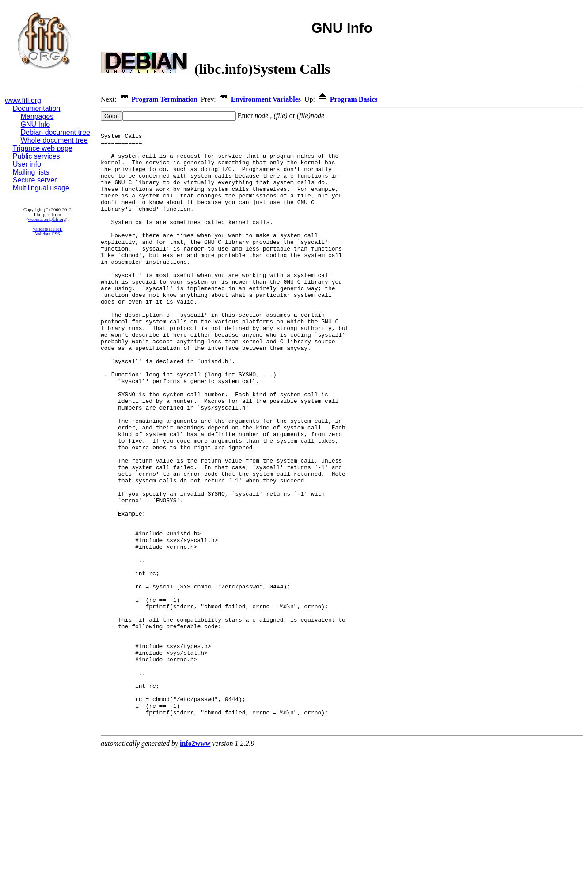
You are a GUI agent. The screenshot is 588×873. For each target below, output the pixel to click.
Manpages (37, 116)
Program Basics (347, 99)
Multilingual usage (41, 188)
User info (27, 164)
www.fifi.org (23, 101)
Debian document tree (55, 132)
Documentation (37, 108)
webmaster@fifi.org (47, 219)
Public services (36, 156)
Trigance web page (43, 148)
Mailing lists (31, 172)
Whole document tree (54, 140)
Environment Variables (259, 99)
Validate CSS (47, 234)
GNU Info (36, 124)
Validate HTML (48, 229)
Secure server (35, 180)
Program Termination (158, 99)
